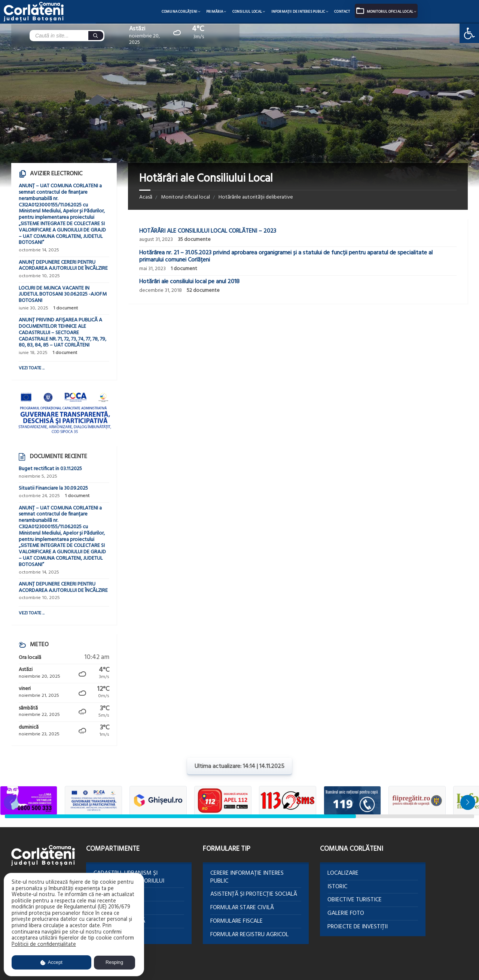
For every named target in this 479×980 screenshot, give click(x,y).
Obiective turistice (355, 900)
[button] (468, 802)
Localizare (343, 873)
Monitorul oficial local (390, 12)
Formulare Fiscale (237, 921)
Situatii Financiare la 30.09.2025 (53, 488)
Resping (114, 962)
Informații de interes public (298, 12)
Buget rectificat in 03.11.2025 (50, 469)
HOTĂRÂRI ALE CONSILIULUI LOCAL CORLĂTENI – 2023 (208, 231)
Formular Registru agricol (249, 935)
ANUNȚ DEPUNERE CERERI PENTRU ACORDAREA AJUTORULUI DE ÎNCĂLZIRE (63, 266)
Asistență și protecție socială (254, 894)
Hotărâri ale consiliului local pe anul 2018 (189, 282)
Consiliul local (247, 12)
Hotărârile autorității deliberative (256, 197)
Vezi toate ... (32, 368)
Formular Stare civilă (242, 908)
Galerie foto (346, 913)
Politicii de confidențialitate (44, 945)
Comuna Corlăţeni (179, 12)
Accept (51, 962)
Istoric (337, 887)
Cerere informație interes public (247, 877)
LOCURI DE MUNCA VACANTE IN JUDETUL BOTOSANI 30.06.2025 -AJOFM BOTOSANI (63, 295)
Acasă (146, 197)
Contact (342, 12)
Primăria (215, 12)
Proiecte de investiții (358, 927)
